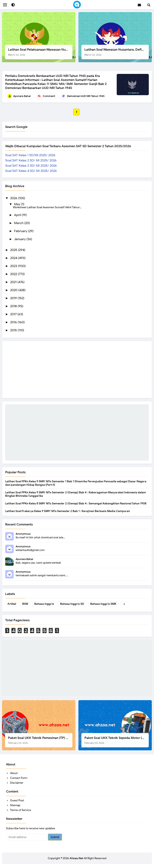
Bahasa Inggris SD (72, 604)
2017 (14, 314)
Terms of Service (21, 810)
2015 (14, 330)
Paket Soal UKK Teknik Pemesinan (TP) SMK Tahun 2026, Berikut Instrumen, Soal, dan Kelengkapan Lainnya (40, 740)
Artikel (12, 604)
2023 (14, 266)
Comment (49, 96)
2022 (14, 274)
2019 (14, 298)
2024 (14, 258)
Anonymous (23, 534)
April (18, 215)
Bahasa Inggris (44, 604)
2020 (14, 290)
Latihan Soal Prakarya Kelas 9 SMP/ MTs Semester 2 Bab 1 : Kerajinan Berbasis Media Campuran (68, 511)
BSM (25, 604)
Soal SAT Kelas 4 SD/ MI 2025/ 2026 (31, 171)
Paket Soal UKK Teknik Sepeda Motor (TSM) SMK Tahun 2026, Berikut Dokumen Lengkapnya (117, 740)
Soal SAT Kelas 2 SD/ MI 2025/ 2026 (31, 160)
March (19, 223)
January (20, 239)
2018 (14, 306)
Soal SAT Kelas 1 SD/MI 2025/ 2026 (30, 155)
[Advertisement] (77, 432)
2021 (14, 282)
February (21, 231)
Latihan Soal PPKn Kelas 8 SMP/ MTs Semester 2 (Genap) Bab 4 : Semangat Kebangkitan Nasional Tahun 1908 (76, 503)
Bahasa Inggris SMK (103, 604)
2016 (14, 322)
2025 (14, 250)
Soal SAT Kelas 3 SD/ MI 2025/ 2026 (31, 166)
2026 (14, 198)
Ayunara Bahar (24, 559)
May (18, 204)
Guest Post (17, 800)
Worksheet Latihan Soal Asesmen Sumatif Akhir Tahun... (47, 207)
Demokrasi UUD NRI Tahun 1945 (86, 96)
